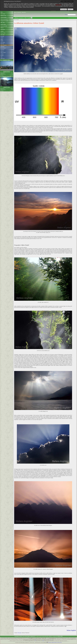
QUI (35, 640)
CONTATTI (49, 642)
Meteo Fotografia (18, 12)
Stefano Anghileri (71, 630)
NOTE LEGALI (60, 642)
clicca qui (19, 633)
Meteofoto (3, 46)
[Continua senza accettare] (67, 1)
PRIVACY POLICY (54, 642)
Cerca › (66, 14)
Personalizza (64, 9)
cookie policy (58, 5)
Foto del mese (3, 48)
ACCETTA (70, 9)
